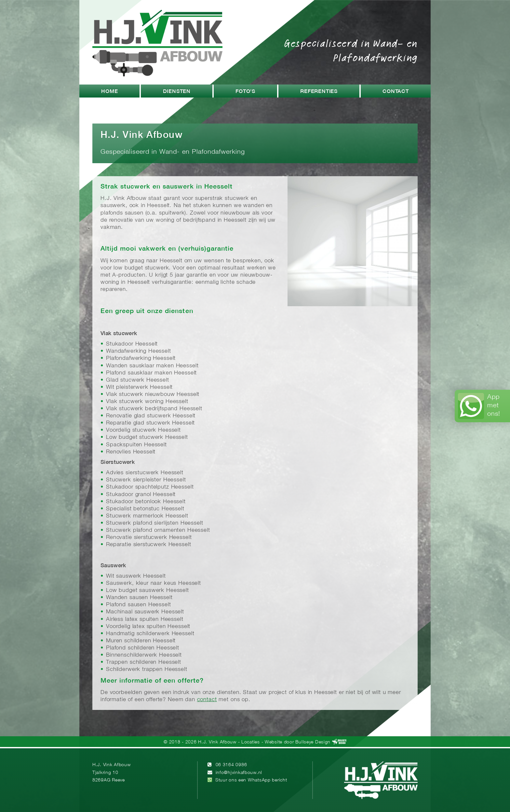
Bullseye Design (313, 742)
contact (207, 700)
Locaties (251, 742)
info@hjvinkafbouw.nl (239, 773)
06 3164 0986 (231, 765)
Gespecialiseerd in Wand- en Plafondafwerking (351, 50)
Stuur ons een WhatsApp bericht (251, 780)
